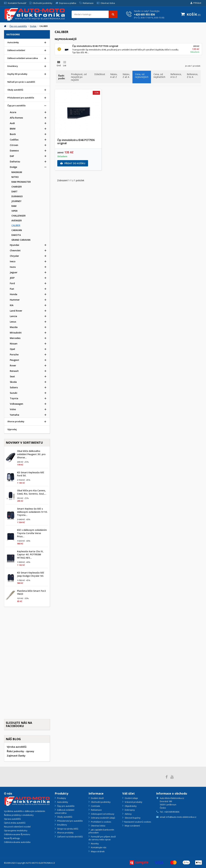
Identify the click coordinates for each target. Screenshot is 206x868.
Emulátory (62, 825)
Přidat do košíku (73, 163)
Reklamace (96, 810)
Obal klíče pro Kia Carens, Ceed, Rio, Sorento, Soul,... (32, 492)
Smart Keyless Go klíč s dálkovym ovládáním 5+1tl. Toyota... (32, 512)
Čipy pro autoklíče (66, 806)
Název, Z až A (126, 76)
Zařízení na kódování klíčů (70, 837)
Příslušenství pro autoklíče (70, 821)
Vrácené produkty (133, 802)
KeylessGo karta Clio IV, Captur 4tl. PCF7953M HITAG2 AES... (30, 555)
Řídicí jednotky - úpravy (20, 751)
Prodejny (61, 798)
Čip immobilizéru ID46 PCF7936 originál (95, 46)
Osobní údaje (131, 798)
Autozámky (62, 802)
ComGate (95, 806)
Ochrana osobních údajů (103, 818)
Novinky (95, 844)
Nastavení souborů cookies (138, 822)
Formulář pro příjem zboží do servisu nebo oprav (102, 838)
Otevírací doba (98, 826)
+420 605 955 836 (144, 15)
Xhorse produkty (65, 833)
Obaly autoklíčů (64, 817)
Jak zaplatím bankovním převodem (101, 831)
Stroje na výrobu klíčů (67, 829)
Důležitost (100, 74)
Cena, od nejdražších (159, 76)
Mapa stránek (98, 851)
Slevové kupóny (132, 818)
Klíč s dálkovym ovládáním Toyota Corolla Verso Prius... (32, 533)
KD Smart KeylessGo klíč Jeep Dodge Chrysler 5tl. (31, 574)
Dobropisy (130, 810)
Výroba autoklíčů (17, 747)
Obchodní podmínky (101, 802)
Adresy (128, 814)
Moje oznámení (132, 826)
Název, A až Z (114, 76)
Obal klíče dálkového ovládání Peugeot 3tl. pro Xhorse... (31, 454)
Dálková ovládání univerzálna (64, 811)
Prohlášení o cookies (101, 822)
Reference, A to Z (176, 76)
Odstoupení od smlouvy (102, 814)
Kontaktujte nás (98, 847)
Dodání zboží (97, 798)
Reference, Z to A (192, 76)
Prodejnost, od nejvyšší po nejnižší (79, 77)
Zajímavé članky (16, 756)
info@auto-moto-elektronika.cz (181, 817)
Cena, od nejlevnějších (142, 76)
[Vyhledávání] (95, 14)
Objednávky (130, 806)
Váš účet (129, 793)
